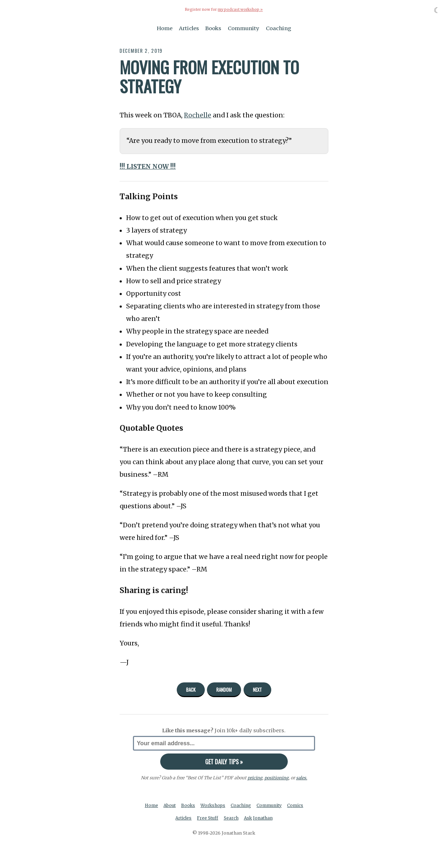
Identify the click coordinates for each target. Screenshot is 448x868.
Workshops (214, 805)
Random (224, 689)
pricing (255, 778)
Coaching (279, 28)
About (169, 805)
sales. (301, 778)
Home (165, 28)
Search (231, 818)
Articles (189, 28)
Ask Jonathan (259, 818)
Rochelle (198, 115)
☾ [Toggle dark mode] (437, 10)
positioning (276, 778)
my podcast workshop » (240, 10)
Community (244, 28)
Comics (297, 805)
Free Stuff (207, 818)
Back (191, 689)
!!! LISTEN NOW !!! (148, 166)
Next (257, 689)
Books (213, 28)
